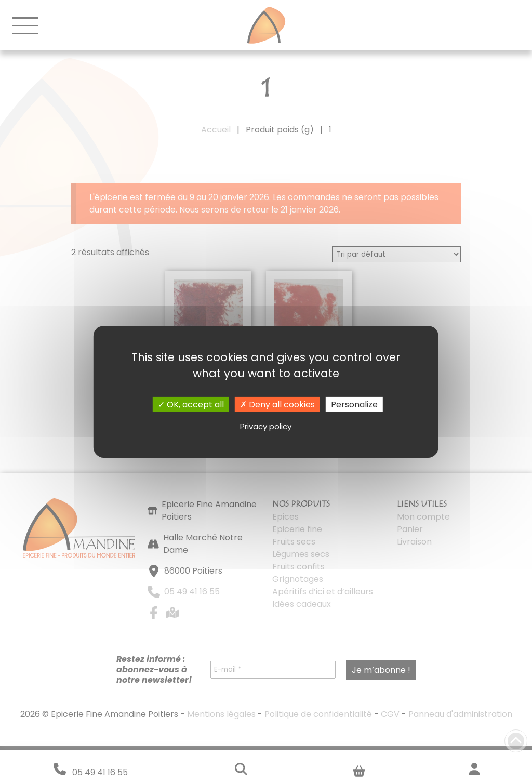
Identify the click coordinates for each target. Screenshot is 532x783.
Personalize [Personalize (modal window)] (354, 404)
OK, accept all (191, 404)
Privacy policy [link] (266, 426)
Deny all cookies (277, 404)
